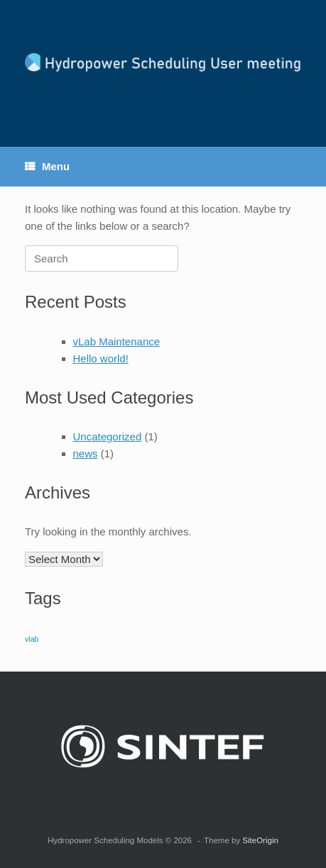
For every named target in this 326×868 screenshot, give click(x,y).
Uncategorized (108, 436)
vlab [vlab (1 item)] (32, 639)
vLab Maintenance (117, 341)
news (86, 454)
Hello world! (101, 358)
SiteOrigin (260, 840)
